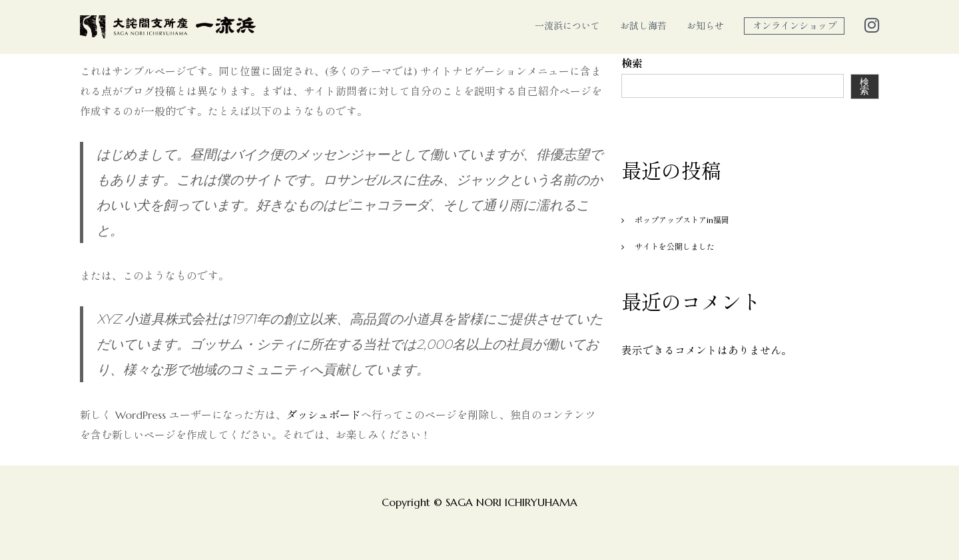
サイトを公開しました (675, 247)
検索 (632, 64)
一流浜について (567, 26)
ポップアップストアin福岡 (682, 220)
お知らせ (705, 26)
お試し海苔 (643, 26)
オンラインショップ (795, 26)
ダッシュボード (324, 415)
